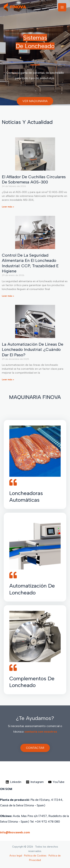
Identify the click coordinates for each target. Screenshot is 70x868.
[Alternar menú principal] (62, 7)
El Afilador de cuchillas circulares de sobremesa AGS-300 (34, 180)
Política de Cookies (35, 856)
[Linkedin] (13, 782)
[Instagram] (35, 782)
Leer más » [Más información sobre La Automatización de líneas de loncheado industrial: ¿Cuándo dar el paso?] (8, 380)
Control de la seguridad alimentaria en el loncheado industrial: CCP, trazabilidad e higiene (30, 263)
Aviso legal (16, 856)
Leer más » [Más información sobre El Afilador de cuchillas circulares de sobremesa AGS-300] (8, 207)
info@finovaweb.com (15, 832)
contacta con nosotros (41, 732)
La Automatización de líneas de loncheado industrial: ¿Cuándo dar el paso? (33, 350)
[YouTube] (56, 782)
